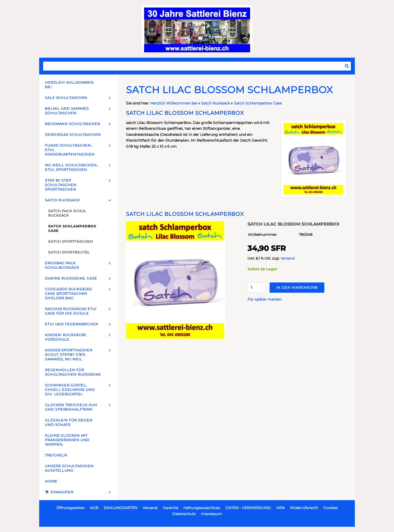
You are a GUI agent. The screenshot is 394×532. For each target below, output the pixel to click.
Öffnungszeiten (70, 508)
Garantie (170, 508)
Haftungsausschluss (202, 508)
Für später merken (265, 299)
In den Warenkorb (297, 287)
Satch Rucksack (215, 103)
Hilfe (280, 508)
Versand (288, 258)
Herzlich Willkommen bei (174, 103)
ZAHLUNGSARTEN (120, 508)
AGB (94, 508)
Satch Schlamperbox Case (258, 103)
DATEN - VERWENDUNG (248, 508)
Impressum (211, 514)
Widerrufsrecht (304, 508)
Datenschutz (184, 514)
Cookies (330, 508)
